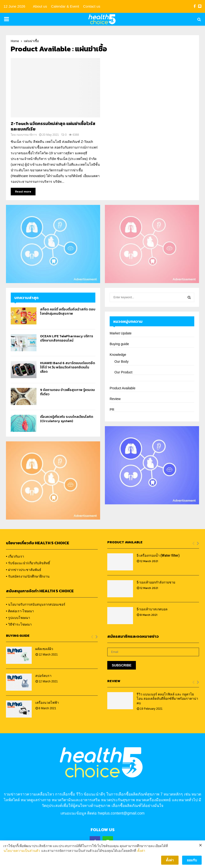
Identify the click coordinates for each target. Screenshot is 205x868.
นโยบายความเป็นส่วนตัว (22, 854)
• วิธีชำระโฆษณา (19, 624)
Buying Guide (18, 636)
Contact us (92, 6)
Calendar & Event (65, 6)
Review (115, 399)
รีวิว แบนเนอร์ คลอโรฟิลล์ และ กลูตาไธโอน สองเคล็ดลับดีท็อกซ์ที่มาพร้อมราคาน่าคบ (167, 699)
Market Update (121, 333)
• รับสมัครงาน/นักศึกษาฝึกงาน (28, 576)
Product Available (123, 388)
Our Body (121, 362)
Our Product (123, 372)
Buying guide (119, 344)
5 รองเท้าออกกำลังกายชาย (156, 582)
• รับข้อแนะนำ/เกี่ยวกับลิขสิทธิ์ (28, 563)
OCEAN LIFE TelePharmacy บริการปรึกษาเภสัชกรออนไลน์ (67, 338)
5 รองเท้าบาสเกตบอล (152, 609)
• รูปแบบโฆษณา (18, 618)
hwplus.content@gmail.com (121, 813)
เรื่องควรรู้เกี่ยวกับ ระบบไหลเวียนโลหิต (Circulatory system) (67, 419)
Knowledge (118, 355)
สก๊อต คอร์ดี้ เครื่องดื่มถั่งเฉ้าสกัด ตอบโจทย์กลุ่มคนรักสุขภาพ (68, 311)
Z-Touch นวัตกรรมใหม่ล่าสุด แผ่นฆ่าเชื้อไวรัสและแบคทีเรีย (53, 126)
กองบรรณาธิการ (27, 135)
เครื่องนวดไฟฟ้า (47, 703)
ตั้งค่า (141, 854)
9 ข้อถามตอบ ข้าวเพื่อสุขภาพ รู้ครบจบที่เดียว (67, 392)
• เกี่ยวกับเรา (15, 556)
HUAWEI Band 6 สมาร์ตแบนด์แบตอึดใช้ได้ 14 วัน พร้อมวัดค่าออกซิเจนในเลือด (68, 367)
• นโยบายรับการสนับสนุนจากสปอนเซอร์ (36, 604)
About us (40, 6)
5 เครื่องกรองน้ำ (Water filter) (158, 555)
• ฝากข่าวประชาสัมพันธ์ (24, 570)
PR (112, 410)
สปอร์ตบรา (43, 676)
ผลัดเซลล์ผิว (44, 649)
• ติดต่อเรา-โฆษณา (20, 611)
